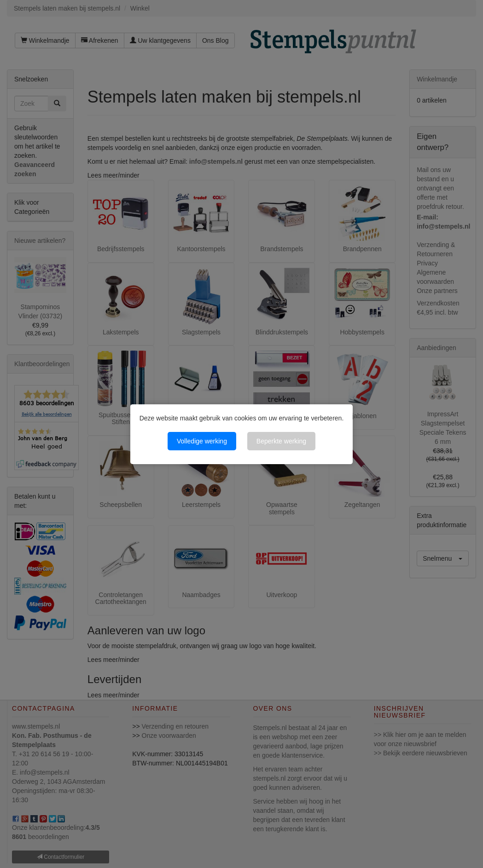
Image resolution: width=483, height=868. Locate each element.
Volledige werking (202, 441)
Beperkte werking (281, 441)
